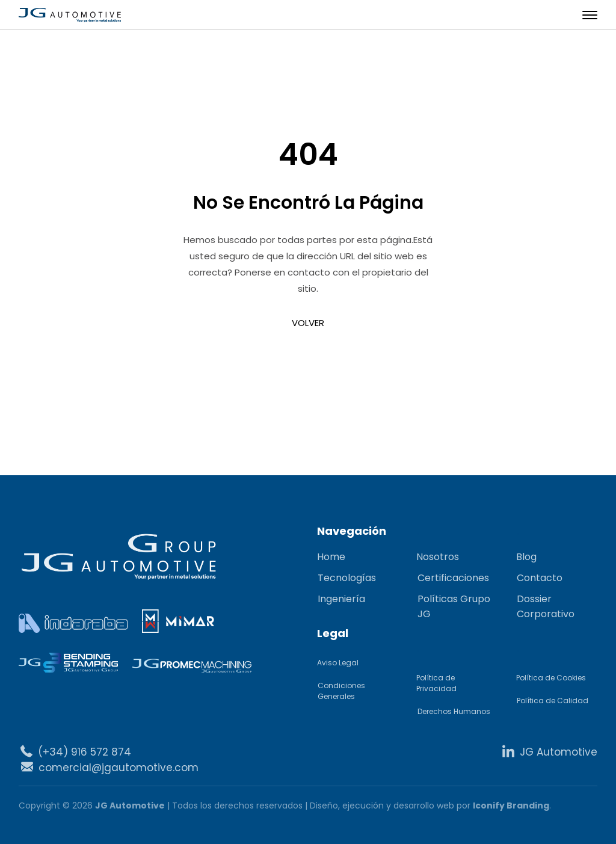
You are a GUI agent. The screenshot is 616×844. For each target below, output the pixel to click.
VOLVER (308, 323)
